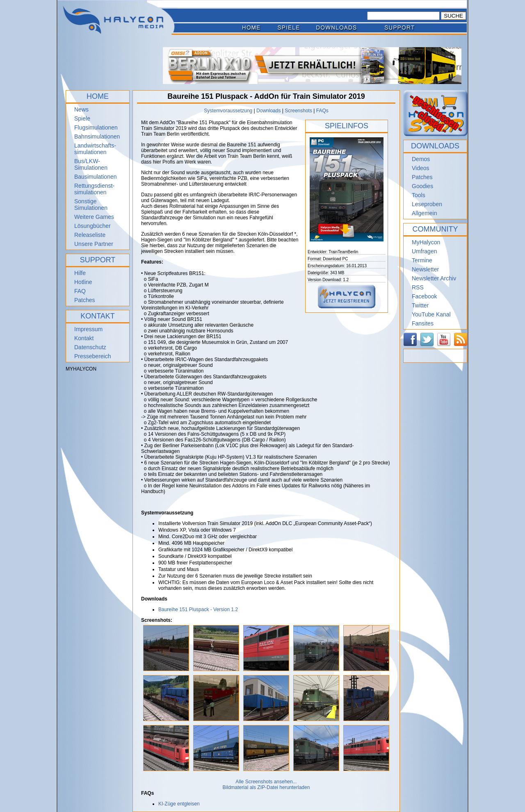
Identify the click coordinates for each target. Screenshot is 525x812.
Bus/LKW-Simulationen (91, 164)
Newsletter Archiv (434, 278)
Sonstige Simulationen (91, 205)
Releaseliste (90, 235)
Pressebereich (93, 356)
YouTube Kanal (431, 314)
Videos (421, 168)
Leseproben (427, 204)
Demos (421, 159)
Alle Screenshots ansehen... (266, 782)
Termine (422, 260)
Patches (85, 300)
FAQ (80, 291)
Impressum (88, 329)
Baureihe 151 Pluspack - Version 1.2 (198, 610)
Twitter (420, 305)
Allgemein (424, 213)
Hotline (83, 282)
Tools (419, 195)
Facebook (424, 296)
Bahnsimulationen (97, 136)
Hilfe (80, 273)
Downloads (268, 111)
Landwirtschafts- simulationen (95, 149)
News (81, 109)
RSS (418, 287)
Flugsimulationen (96, 127)
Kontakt (84, 338)
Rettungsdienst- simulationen (94, 189)
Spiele (82, 118)
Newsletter (425, 269)
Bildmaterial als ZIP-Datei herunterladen (266, 787)
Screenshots (298, 111)
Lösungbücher (92, 226)
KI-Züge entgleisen (179, 804)
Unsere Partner (94, 244)
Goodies (422, 186)
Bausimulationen (96, 177)
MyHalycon (426, 242)
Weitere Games (94, 217)
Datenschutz (90, 347)
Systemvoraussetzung (228, 111)
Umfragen (424, 251)
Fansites (423, 323)
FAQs (322, 111)
